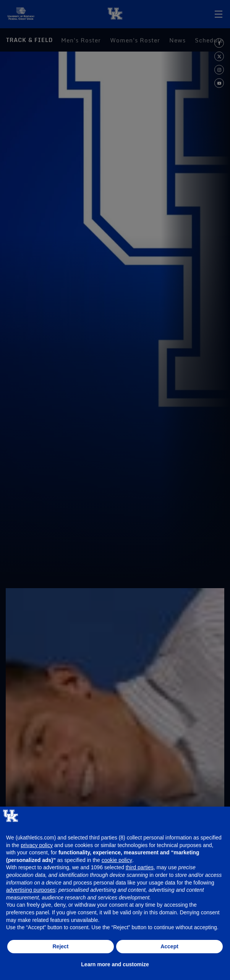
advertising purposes (31, 890)
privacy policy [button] (37, 845)
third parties (140, 867)
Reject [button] (60, 946)
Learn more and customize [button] (115, 964)
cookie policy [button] (117, 860)
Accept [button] (169, 946)
